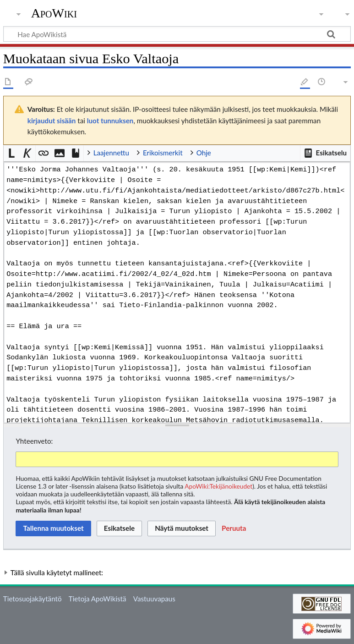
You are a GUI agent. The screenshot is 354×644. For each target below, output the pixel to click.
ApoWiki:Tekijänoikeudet (218, 486)
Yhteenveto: (34, 441)
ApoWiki (54, 13)
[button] (325, 153)
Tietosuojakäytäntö (33, 599)
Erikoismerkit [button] (163, 153)
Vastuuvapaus (154, 599)
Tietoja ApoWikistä (98, 599)
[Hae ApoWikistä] (177, 34)
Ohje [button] (204, 153)
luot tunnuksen (110, 121)
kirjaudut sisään (52, 121)
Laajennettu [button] (111, 153)
